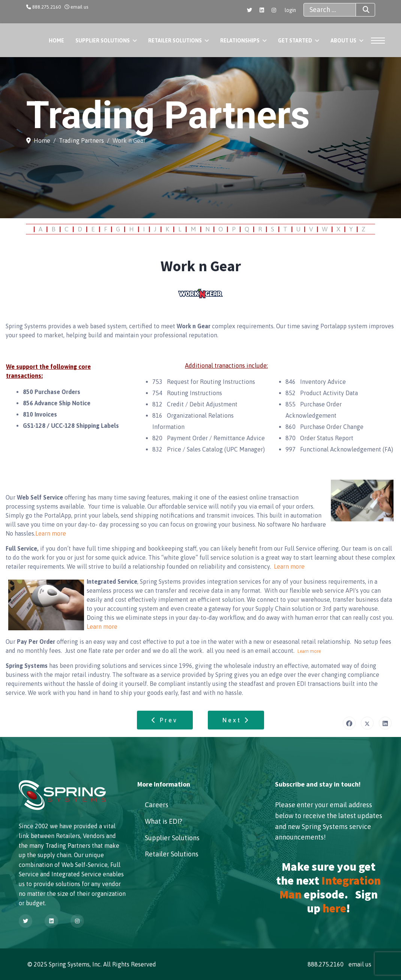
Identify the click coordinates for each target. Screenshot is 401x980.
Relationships (240, 41)
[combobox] (330, 10)
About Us (343, 41)
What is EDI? (164, 821)
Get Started (295, 41)
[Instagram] (274, 10)
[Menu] (379, 41)
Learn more (51, 533)
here (334, 908)
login (290, 10)
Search (359, 10)
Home (56, 41)
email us (79, 7)
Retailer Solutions (175, 41)
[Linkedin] (262, 10)
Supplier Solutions (103, 41)
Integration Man (330, 887)
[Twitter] (249, 10)
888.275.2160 (47, 7)
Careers (157, 805)
